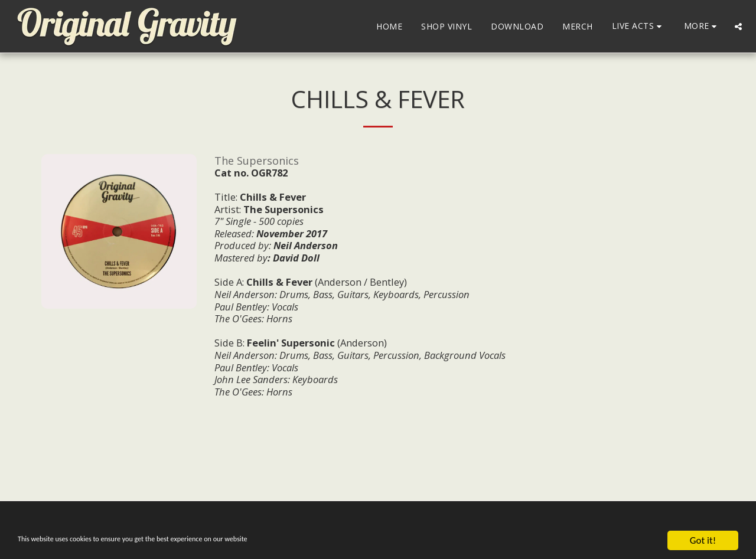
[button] (638, 26)
